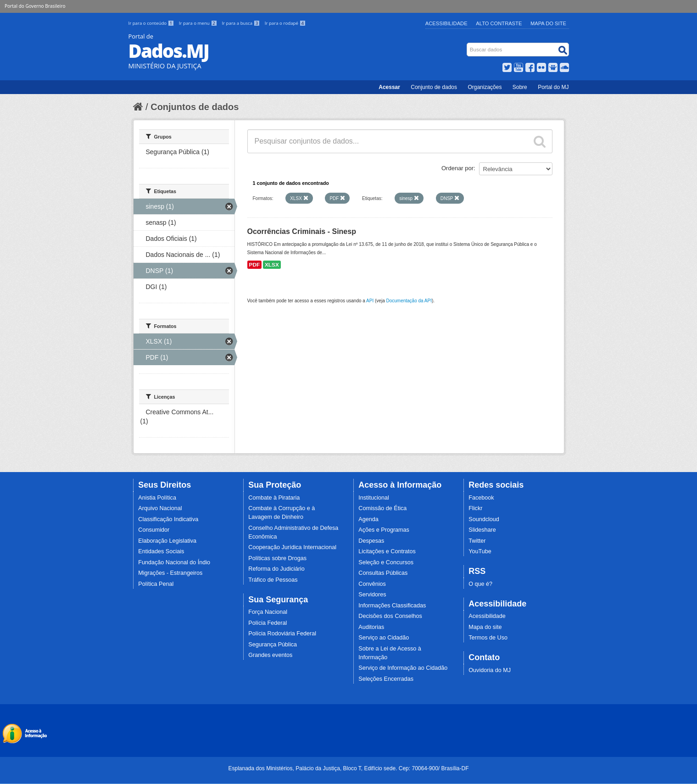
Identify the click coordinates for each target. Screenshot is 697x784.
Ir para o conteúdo (152, 23)
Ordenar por (457, 168)
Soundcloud (484, 519)
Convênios (372, 584)
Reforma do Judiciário (276, 569)
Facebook (481, 498)
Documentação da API (409, 301)
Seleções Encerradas (386, 679)
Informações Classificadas (392, 606)
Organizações (485, 87)
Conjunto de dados (434, 87)
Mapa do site (485, 627)
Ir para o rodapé (285, 23)
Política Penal (156, 584)
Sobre (520, 87)
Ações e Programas (384, 530)
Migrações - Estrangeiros (170, 573)
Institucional (374, 498)
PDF (255, 265)
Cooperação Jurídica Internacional (292, 547)
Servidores (372, 595)
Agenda (368, 519)
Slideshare (482, 530)
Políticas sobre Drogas (277, 558)
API (370, 301)
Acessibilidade (446, 23)
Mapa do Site (548, 23)
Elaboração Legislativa (167, 541)
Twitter (477, 541)
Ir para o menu (199, 23)
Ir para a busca (241, 23)
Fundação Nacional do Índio (174, 562)
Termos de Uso (488, 638)
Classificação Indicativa (168, 519)
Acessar (389, 87)
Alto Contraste (499, 23)
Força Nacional (268, 612)
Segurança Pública (273, 645)
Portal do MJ (553, 87)
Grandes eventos (270, 655)
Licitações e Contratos (387, 551)
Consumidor (154, 530)
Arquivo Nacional (160, 508)
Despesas (371, 541)
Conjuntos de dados (195, 107)
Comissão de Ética (382, 508)
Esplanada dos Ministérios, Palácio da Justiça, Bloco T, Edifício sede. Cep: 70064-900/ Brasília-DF (348, 768)
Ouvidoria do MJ (490, 670)
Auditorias (371, 627)
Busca (467, 45)
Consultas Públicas (383, 573)
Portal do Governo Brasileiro (35, 6)
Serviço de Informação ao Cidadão (403, 668)
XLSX (272, 265)
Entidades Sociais (161, 551)
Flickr (475, 508)
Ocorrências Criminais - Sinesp (302, 231)
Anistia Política (157, 498)
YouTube (480, 551)
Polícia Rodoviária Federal (282, 634)
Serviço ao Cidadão (384, 638)
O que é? (480, 584)
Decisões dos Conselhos (390, 616)
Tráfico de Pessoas (273, 580)
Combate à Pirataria (274, 498)
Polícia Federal (268, 623)
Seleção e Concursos (386, 562)
